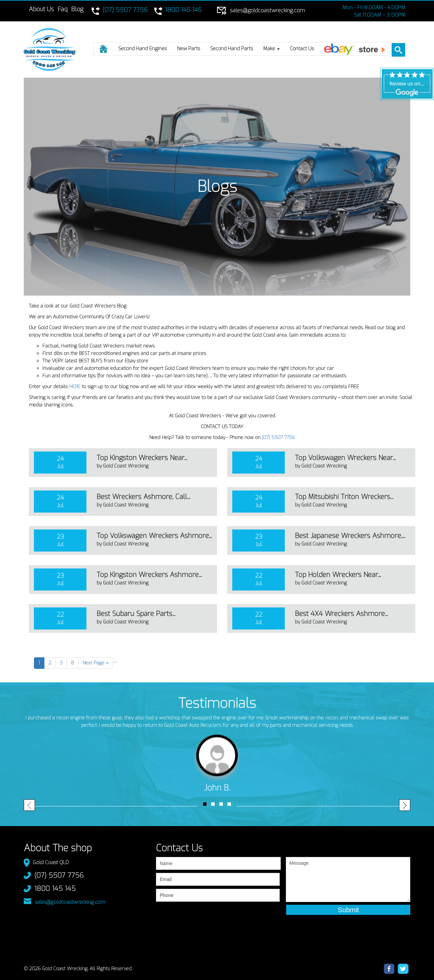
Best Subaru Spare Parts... (136, 614)
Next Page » (95, 663)
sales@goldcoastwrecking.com (70, 902)
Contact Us (302, 48)
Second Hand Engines (143, 48)
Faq (63, 9)
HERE (75, 387)
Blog (77, 9)
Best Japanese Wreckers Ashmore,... (350, 536)
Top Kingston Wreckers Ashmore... (149, 575)
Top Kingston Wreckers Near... (142, 458)
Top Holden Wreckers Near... (338, 575)
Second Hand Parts (232, 48)
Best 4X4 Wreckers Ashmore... (341, 614)
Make (271, 48)
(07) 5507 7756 (278, 437)
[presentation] (208, 918)
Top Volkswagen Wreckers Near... (345, 458)
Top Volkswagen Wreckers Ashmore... (154, 536)
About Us (41, 9)
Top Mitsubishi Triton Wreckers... (344, 497)
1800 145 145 (55, 889)
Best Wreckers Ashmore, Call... (143, 497)
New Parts (189, 48)
